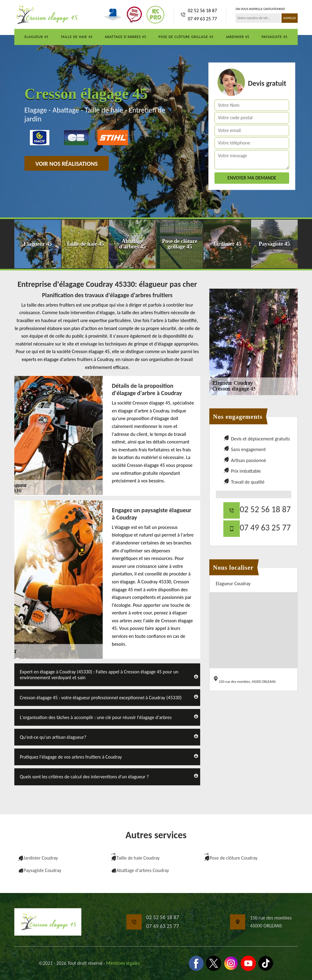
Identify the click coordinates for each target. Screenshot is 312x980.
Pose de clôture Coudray (234, 858)
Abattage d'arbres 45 (126, 37)
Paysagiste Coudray (42, 870)
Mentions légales (123, 963)
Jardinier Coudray (41, 858)
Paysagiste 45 (275, 37)
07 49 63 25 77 (202, 19)
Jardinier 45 (238, 37)
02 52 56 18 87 (202, 10)
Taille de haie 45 (77, 37)
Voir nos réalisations (67, 164)
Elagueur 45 (36, 37)
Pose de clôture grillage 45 (186, 37)
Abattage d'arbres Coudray (143, 870)
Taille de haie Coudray (138, 858)
